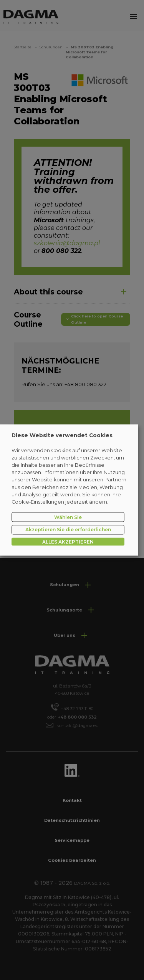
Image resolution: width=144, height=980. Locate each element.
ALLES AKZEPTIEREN (68, 542)
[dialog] (69, 490)
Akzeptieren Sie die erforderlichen (68, 530)
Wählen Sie (68, 517)
